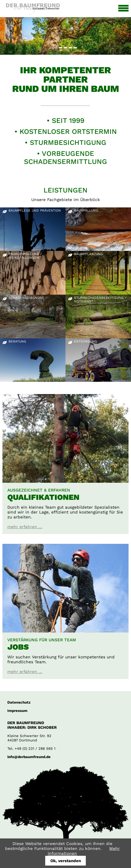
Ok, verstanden (66, 861)
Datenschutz (19, 702)
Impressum (17, 711)
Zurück (7, 32)
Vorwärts (122, 32)
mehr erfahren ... (25, 527)
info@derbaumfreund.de (29, 757)
